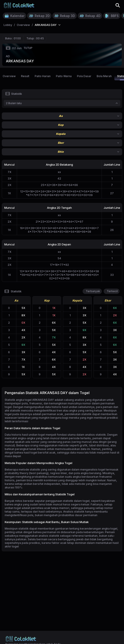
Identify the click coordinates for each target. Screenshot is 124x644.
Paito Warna (64, 76)
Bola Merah (104, 76)
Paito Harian (43, 76)
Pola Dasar (84, 76)
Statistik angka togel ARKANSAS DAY (29, 400)
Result (25, 76)
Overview (9, 76)
